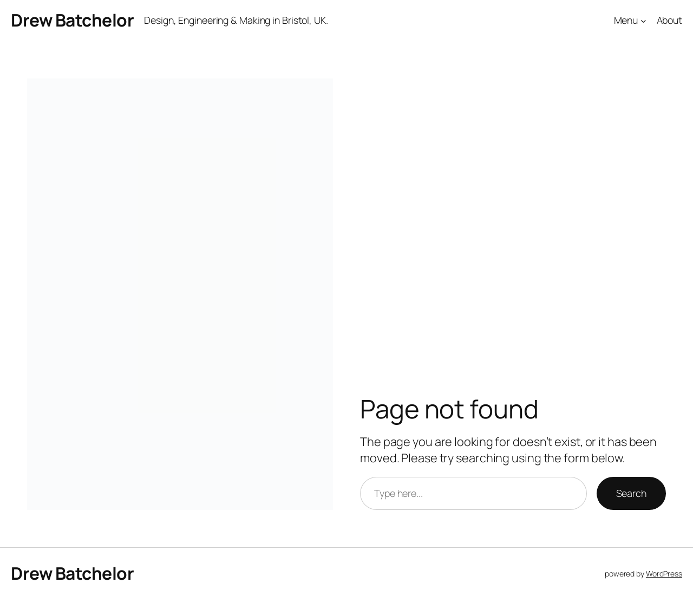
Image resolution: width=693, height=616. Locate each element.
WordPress (664, 574)
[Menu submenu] (643, 21)
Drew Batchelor (72, 20)
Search (631, 493)
